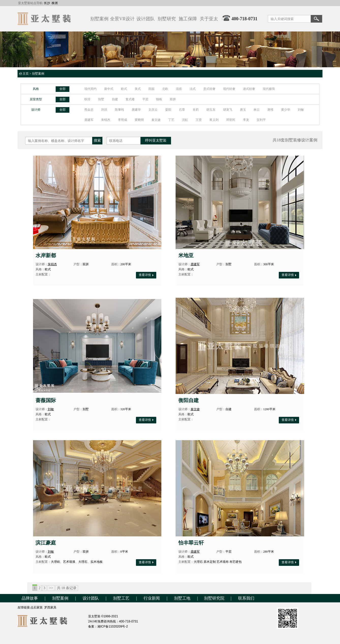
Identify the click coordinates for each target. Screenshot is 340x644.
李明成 (122, 120)
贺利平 (261, 120)
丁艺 (171, 120)
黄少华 (286, 110)
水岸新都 (46, 255)
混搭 (179, 89)
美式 (138, 89)
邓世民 (231, 120)
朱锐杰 (106, 120)
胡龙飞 (228, 110)
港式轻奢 (249, 89)
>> (51, 588)
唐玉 (243, 110)
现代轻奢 (229, 89)
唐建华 (136, 110)
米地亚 (186, 255)
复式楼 (130, 99)
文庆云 (153, 110)
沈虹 (185, 120)
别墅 (101, 99)
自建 (115, 99)
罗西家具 (50, 607)
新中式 (109, 89)
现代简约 (90, 89)
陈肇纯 (119, 110)
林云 (257, 110)
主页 (26, 74)
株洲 (55, 3)
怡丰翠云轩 (191, 543)
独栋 (159, 99)
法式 (193, 89)
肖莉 (196, 110)
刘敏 (301, 110)
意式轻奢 (209, 89)
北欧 (165, 89)
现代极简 (269, 89)
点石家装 (37, 607)
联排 (87, 99)
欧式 (124, 89)
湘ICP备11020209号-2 (113, 626)
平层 (145, 99)
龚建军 (89, 120)
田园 (151, 89)
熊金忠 (89, 110)
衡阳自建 (189, 400)
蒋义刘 (214, 120)
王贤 (199, 120)
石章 (182, 110)
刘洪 (104, 110)
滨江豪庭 (46, 543)
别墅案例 (38, 74)
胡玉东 (211, 110)
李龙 (246, 120)
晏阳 (168, 110)
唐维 (270, 110)
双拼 (173, 99)
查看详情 (146, 275)
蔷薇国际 (46, 400)
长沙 (47, 3)
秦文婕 (156, 120)
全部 (63, 89)
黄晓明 (139, 120)
